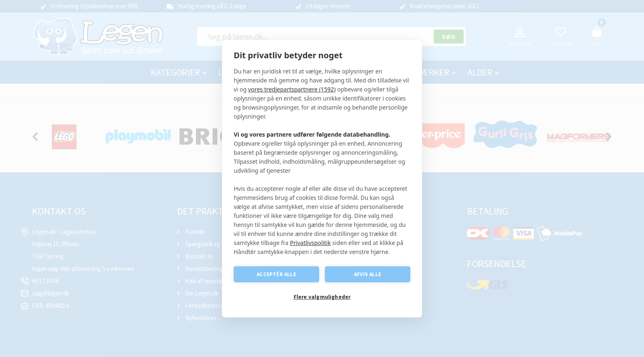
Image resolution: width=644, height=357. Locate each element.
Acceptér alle (276, 274)
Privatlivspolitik (310, 243)
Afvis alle (368, 274)
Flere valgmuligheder (322, 297)
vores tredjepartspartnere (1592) (292, 89)
